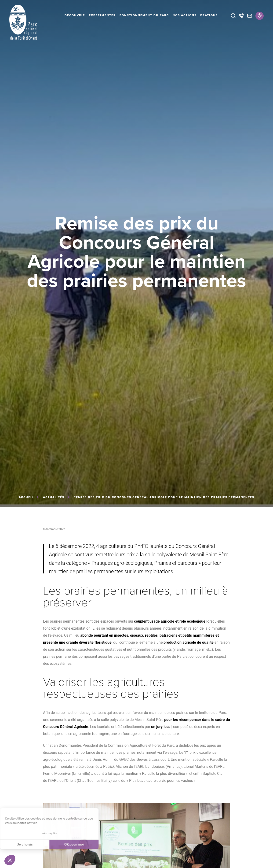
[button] (10, 860)
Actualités (54, 497)
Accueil (26, 497)
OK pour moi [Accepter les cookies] (38, 844)
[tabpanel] (136, 253)
